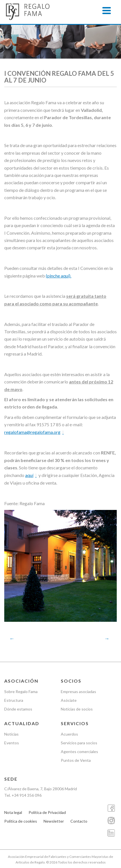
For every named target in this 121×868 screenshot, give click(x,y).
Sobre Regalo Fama (21, 691)
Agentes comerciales (79, 752)
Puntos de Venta (76, 760)
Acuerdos (69, 734)
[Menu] (107, 11)
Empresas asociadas (78, 691)
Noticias (11, 734)
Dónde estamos (18, 709)
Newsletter (54, 821)
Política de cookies (21, 821)
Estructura (14, 700)
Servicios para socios (79, 743)
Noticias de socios (77, 709)
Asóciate (69, 700)
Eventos (12, 743)
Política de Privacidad (47, 812)
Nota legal (13, 812)
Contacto (79, 821)
